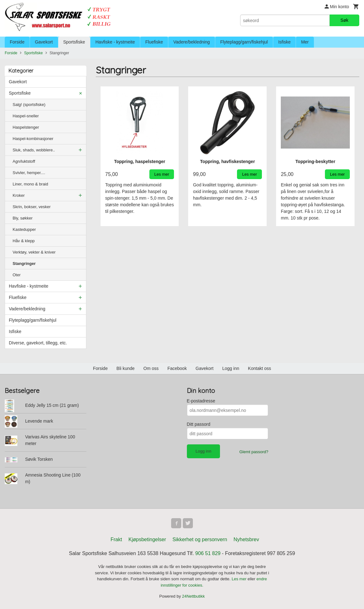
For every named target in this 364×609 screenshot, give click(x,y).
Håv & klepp (24, 241)
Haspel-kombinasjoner (33, 139)
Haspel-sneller (26, 116)
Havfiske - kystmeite (115, 42)
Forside (17, 42)
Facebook (177, 368)
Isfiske (285, 42)
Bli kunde (126, 368)
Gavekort (44, 42)
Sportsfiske (74, 42)
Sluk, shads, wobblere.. (34, 150)
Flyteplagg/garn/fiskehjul (244, 42)
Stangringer (24, 264)
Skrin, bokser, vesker (32, 207)
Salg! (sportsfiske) (29, 105)
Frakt (116, 539)
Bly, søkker (23, 218)
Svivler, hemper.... (29, 173)
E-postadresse (201, 401)
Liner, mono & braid (30, 184)
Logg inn (231, 368)
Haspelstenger (26, 127)
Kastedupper (24, 229)
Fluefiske (154, 42)
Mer (305, 42)
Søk (344, 20)
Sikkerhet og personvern (200, 539)
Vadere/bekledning (192, 42)
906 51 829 (208, 553)
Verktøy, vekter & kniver (34, 252)
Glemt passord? (254, 452)
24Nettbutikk (194, 596)
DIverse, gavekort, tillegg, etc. (38, 343)
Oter (17, 275)
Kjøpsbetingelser (147, 539)
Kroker (19, 195)
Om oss (151, 368)
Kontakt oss (260, 368)
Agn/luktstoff (24, 161)
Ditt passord (199, 424)
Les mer (240, 579)
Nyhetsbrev (246, 539)
